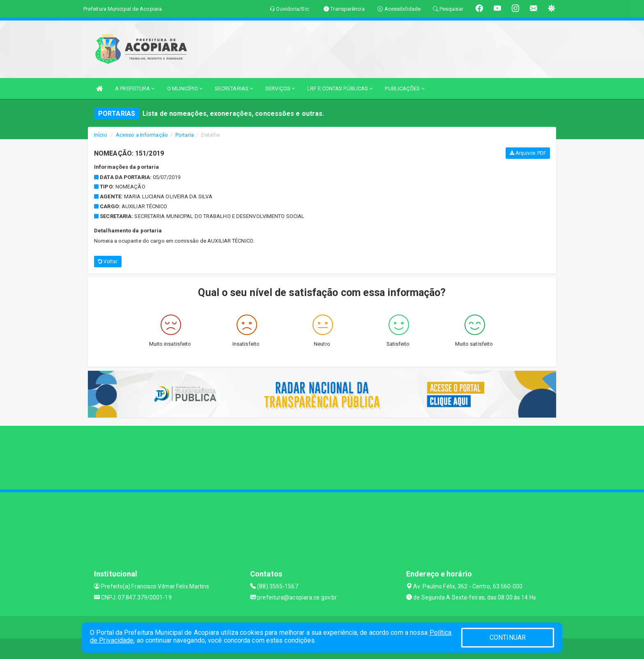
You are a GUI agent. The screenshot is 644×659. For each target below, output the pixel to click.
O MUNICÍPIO (185, 88)
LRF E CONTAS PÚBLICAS (340, 88)
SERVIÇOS (280, 88)
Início (101, 135)
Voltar (108, 262)
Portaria (185, 135)
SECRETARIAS (234, 88)
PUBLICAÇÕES (405, 88)
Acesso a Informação (142, 135)
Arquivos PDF (528, 153)
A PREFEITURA (135, 88)
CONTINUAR (508, 637)
